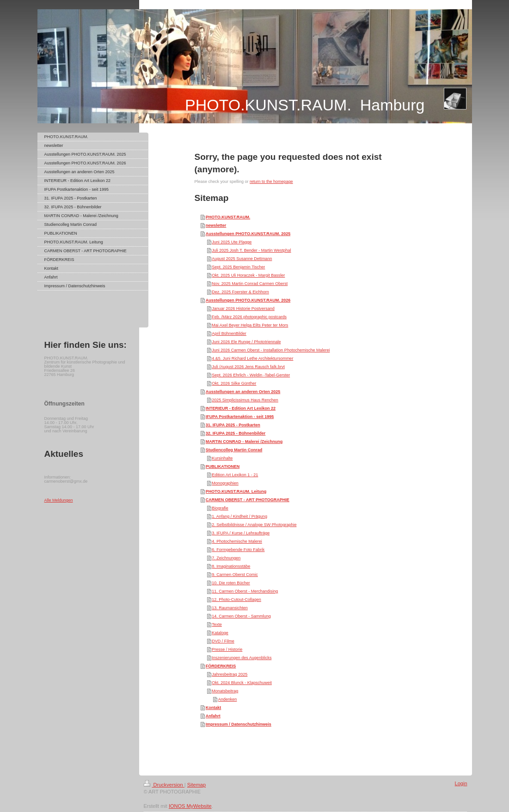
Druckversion (164, 785)
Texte (217, 624)
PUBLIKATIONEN (223, 467)
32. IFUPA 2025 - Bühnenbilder (236, 433)
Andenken (228, 699)
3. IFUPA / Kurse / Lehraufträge (241, 533)
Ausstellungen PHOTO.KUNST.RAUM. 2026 (248, 300)
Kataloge (220, 633)
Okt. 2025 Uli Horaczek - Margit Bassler (248, 275)
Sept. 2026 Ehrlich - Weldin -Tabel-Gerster (251, 375)
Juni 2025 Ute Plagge (232, 242)
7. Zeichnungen (226, 558)
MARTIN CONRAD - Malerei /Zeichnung (244, 442)
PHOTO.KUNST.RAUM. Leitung (236, 491)
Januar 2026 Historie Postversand (243, 309)
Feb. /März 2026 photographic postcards (249, 317)
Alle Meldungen (59, 500)
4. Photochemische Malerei (237, 541)
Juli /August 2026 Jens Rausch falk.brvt (248, 367)
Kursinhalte (222, 458)
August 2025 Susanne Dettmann (242, 259)
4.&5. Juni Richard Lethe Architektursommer (252, 358)
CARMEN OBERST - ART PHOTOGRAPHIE (248, 500)
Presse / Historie (227, 649)
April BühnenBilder (229, 333)
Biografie (220, 508)
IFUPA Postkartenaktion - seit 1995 (240, 417)
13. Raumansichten (230, 608)
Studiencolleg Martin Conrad (234, 450)
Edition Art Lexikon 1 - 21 (235, 475)
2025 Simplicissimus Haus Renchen (245, 400)
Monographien (225, 483)
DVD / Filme (223, 641)
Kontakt (214, 708)
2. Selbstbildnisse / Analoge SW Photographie (254, 525)
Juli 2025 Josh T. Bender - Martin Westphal (251, 250)
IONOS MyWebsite (190, 806)
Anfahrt (213, 716)
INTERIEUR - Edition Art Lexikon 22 (241, 408)
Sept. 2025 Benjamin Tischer (238, 267)
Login (461, 783)
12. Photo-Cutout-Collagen (236, 600)
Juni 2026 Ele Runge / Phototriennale (246, 342)
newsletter (216, 225)
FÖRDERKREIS (221, 666)
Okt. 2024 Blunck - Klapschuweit (242, 683)
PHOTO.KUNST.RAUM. (228, 217)
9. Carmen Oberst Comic (235, 575)
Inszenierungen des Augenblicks (242, 658)
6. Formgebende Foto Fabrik (238, 550)
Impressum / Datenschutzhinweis (239, 724)
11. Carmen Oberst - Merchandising (245, 591)
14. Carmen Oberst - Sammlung (241, 616)
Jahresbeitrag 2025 (230, 674)
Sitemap (196, 785)
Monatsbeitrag (225, 691)
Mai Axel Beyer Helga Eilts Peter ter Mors (250, 325)
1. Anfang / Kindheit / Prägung (239, 516)
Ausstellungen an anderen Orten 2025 (243, 392)
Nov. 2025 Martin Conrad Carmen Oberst (250, 284)
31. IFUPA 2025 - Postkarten (233, 425)
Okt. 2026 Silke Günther (234, 383)
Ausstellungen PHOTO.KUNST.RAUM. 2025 (248, 234)
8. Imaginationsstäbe (231, 566)
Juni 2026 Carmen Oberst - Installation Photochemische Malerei (271, 350)
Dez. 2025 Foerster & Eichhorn (240, 292)
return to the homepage (271, 182)
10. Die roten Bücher (231, 583)
